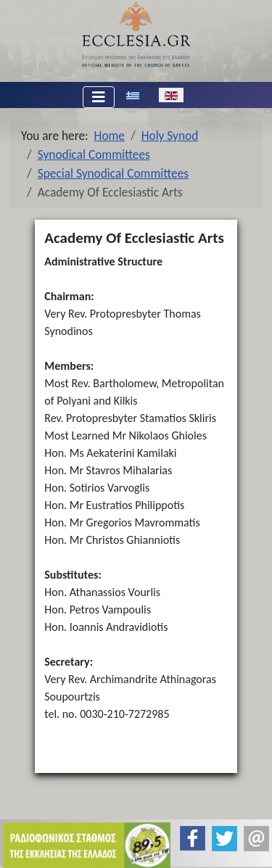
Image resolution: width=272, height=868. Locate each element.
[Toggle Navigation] (99, 97)
